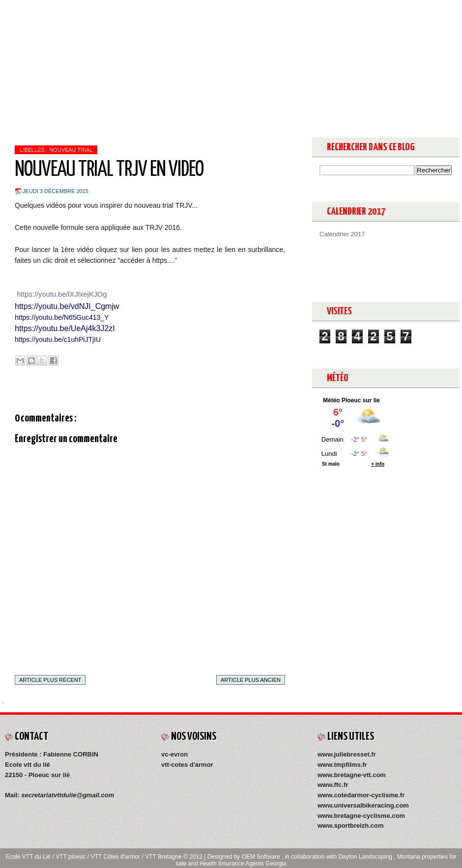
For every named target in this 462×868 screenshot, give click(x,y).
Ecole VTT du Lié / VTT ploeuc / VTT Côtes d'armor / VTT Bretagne (94, 857)
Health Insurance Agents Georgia (243, 864)
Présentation (74, 10)
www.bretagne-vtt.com (352, 775)
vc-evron (174, 754)
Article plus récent (50, 680)
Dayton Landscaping (366, 857)
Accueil (24, 10)
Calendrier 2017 (342, 234)
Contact (163, 10)
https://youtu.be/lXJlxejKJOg (62, 294)
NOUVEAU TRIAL (71, 150)
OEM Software (262, 857)
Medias (122, 10)
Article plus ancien (251, 680)
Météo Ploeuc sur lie (351, 400)
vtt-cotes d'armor (187, 765)
